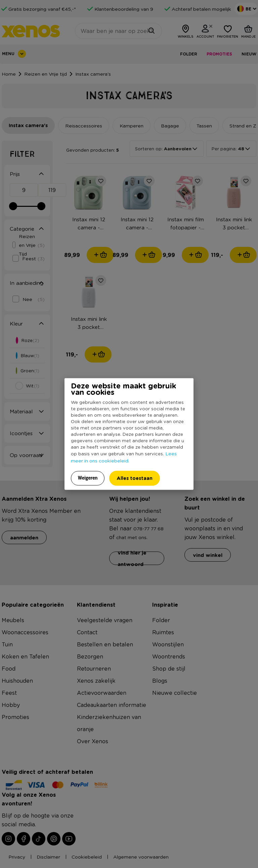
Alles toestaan (135, 478)
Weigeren (88, 478)
